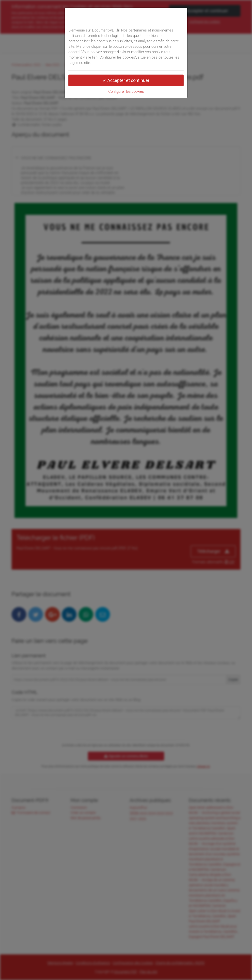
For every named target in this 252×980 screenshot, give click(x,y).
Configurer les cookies (126, 92)
